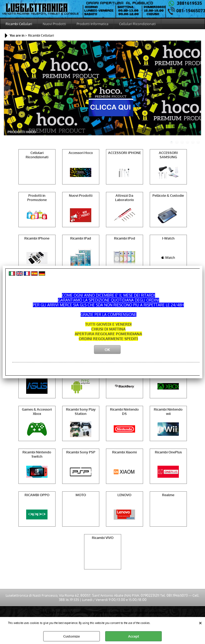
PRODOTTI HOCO (22, 132)
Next (198, 90)
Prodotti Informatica (93, 24)
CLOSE (200, 622)
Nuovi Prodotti (55, 24)
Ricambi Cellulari (19, 24)
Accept (134, 636)
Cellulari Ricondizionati (138, 24)
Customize (72, 636)
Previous (7, 90)
